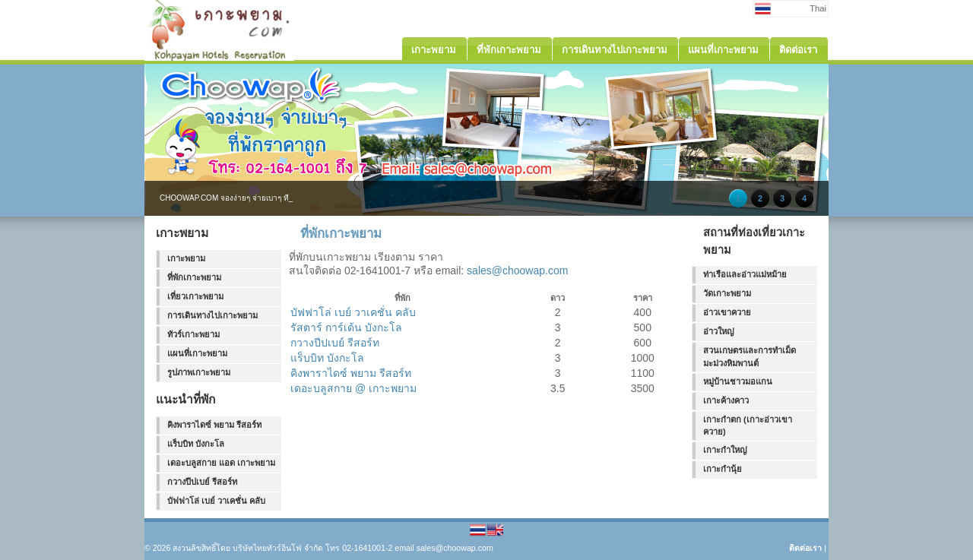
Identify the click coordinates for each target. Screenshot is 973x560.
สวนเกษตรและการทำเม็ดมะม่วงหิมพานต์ (750, 357)
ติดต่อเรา (805, 548)
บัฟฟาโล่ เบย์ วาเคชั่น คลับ (216, 501)
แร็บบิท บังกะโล (196, 444)
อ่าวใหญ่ (719, 331)
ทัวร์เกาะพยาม (193, 334)
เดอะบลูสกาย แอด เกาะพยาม (221, 463)
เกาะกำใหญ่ (725, 450)
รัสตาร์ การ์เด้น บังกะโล (346, 327)
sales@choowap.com (517, 271)
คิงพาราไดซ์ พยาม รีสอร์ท (214, 425)
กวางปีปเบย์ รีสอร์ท (202, 482)
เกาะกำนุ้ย (723, 469)
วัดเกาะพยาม (727, 293)
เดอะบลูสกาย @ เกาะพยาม (353, 388)
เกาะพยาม (186, 258)
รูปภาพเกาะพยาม (199, 372)
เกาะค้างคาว (726, 400)
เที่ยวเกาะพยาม (195, 296)
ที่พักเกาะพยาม (194, 277)
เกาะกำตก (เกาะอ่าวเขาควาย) (748, 426)
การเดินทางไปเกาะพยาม (212, 315)
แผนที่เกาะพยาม (197, 353)
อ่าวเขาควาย (727, 312)
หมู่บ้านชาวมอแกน (738, 381)
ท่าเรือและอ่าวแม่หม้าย (745, 274)
